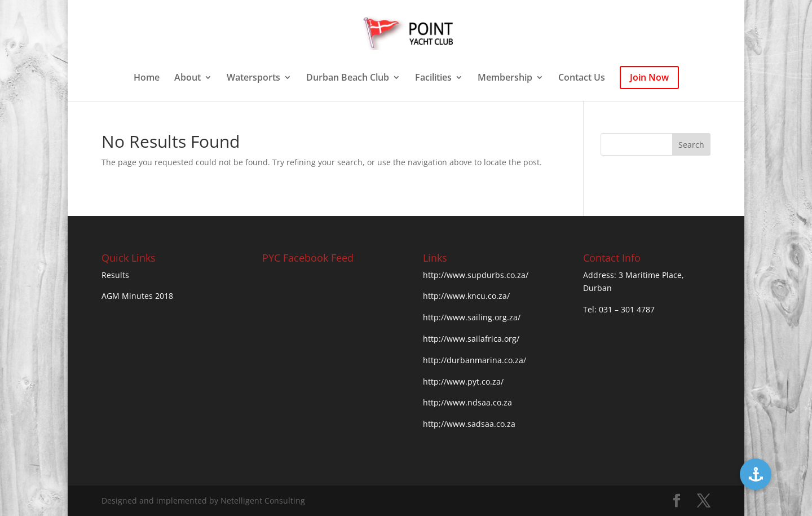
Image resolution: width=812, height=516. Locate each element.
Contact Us (582, 78)
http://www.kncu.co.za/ (466, 296)
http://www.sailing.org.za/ (472, 317)
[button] (756, 474)
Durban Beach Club (348, 78)
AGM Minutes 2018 (137, 296)
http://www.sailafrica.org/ (471, 339)
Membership (505, 78)
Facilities (433, 78)
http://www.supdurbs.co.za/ (476, 275)
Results (115, 275)
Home (147, 78)
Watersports (253, 78)
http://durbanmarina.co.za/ (475, 360)
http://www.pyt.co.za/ (463, 382)
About (187, 78)
